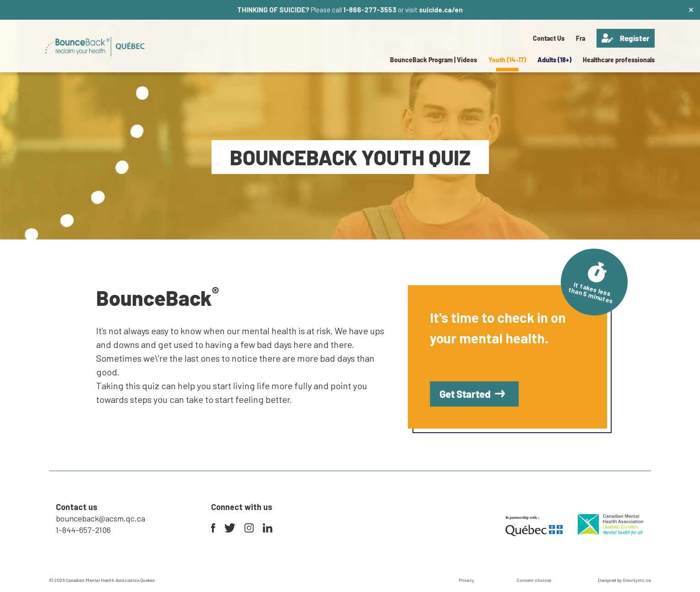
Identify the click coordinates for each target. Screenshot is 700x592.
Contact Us (549, 38)
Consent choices (534, 580)
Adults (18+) (554, 60)
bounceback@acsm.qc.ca (100, 518)
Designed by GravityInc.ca (624, 580)
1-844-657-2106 (83, 530)
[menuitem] (581, 38)
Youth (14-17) (507, 60)
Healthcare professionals (619, 60)
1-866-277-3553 (370, 10)
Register (626, 38)
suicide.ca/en (441, 10)
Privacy (467, 580)
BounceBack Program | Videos (434, 60)
